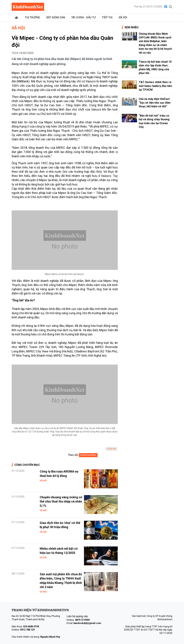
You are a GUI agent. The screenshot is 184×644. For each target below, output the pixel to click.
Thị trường (32, 17)
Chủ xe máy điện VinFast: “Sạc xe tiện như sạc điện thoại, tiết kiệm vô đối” (155, 103)
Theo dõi (73, 455)
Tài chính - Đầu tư (83, 17)
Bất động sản (56, 17)
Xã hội (123, 17)
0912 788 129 (27, 630)
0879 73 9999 (82, 620)
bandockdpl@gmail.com (87, 623)
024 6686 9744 (31, 626)
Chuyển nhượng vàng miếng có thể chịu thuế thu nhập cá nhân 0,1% (61, 501)
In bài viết (111, 449)
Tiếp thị (107, 17)
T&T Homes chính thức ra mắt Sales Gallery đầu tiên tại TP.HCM (155, 86)
